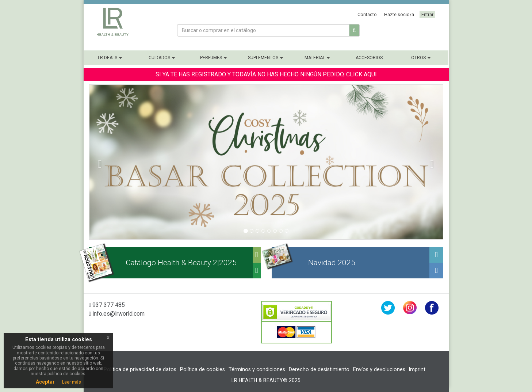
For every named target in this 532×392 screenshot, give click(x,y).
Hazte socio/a (399, 14)
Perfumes (213, 58)
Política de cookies (202, 369)
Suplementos (265, 58)
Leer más (72, 382)
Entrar (427, 14)
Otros (421, 58)
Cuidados (162, 58)
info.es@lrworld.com (117, 314)
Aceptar (45, 382)
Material (317, 58)
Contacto (367, 14)
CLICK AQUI (361, 74)
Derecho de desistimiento (319, 369)
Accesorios (369, 58)
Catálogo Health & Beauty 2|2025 (181, 263)
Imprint (417, 369)
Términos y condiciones (257, 369)
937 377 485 (107, 305)
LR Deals (110, 58)
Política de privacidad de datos (140, 369)
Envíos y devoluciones (379, 369)
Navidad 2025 (332, 263)
